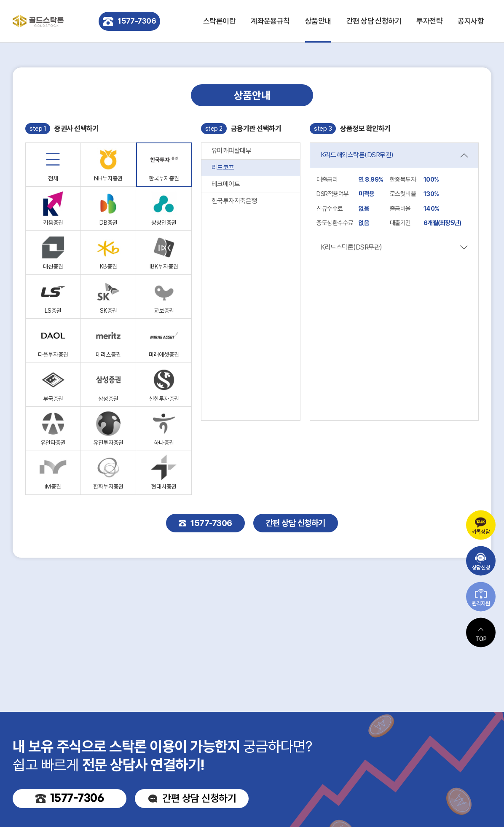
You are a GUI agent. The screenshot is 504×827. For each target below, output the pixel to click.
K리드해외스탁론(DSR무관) (357, 155)
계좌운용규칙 (270, 21)
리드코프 (223, 168)
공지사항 (471, 21)
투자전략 (429, 21)
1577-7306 (129, 21)
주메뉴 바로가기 (0, 0)
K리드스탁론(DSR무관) (351, 247)
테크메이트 (226, 184)
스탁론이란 (219, 21)
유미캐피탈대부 (232, 151)
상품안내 (318, 21)
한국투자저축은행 (234, 201)
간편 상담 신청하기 (374, 21)
